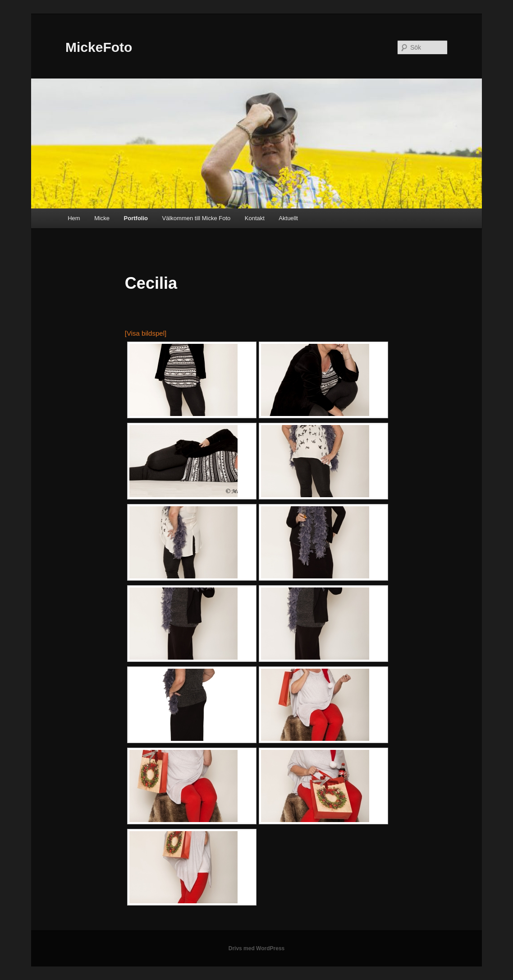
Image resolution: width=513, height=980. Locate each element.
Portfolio (136, 218)
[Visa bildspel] (146, 333)
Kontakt (255, 218)
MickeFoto (99, 47)
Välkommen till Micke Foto (197, 218)
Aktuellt (288, 218)
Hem (74, 218)
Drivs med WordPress (257, 948)
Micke (102, 218)
